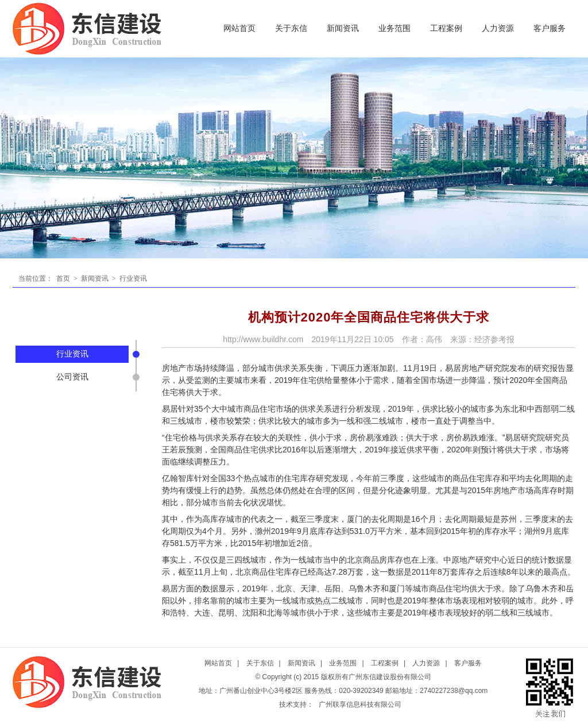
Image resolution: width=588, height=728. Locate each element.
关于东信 (291, 28)
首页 (63, 278)
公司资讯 (72, 377)
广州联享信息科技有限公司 (360, 704)
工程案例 (446, 28)
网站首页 (239, 28)
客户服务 (550, 28)
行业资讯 (132, 278)
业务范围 (394, 28)
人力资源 (498, 28)
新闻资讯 (343, 28)
